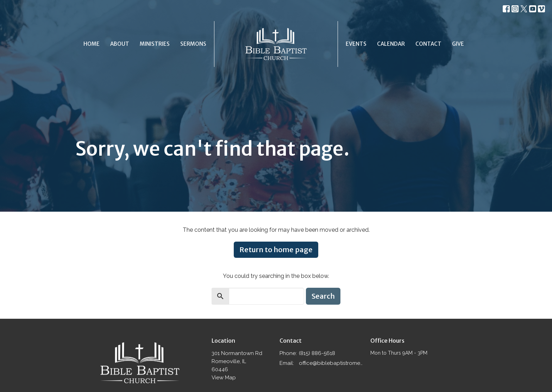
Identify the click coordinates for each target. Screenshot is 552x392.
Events (356, 44)
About (120, 44)
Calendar (391, 44)
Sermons (193, 44)
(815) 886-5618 (317, 353)
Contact (428, 44)
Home (92, 44)
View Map (224, 378)
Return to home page (276, 250)
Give (458, 44)
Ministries (155, 44)
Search (323, 296)
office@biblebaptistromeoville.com (331, 363)
